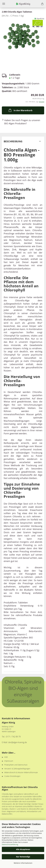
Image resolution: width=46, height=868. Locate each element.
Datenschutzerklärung (10, 844)
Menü (4, 4)
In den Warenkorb (20, 110)
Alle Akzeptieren (23, 849)
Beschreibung (13, 141)
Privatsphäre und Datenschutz (16, 765)
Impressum (9, 761)
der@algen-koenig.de (18, 742)
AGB (6, 757)
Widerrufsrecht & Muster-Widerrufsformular (21, 772)
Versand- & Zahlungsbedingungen (17, 769)
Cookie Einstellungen (12, 776)
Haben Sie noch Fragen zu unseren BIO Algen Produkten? (22, 122)
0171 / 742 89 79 (13, 737)
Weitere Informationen (23, 863)
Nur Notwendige (23, 857)
